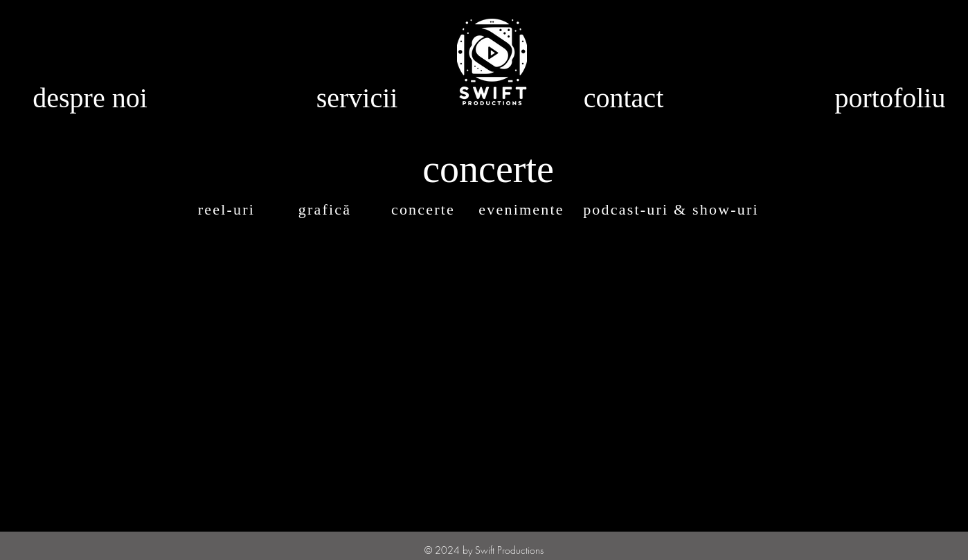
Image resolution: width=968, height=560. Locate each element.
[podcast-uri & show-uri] (672, 210)
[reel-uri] (228, 210)
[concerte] (424, 210)
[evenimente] (523, 210)
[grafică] (326, 210)
